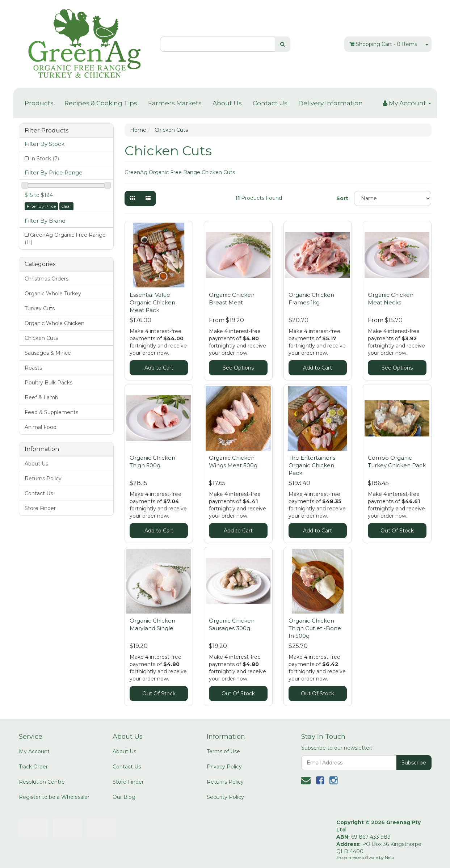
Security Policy (225, 797)
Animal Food (41, 427)
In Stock (45, 159)
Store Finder (40, 508)
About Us (227, 103)
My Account (34, 751)
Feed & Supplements (51, 412)
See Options (238, 368)
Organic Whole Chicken (54, 323)
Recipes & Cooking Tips (101, 103)
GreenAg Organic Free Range (65, 239)
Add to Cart (159, 368)
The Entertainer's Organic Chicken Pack (312, 465)
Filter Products (47, 131)
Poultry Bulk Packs (49, 383)
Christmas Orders (47, 279)
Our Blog (124, 797)
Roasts (33, 368)
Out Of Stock (397, 531)
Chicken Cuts (41, 338)
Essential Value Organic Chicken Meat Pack (152, 302)
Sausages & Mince (48, 353)
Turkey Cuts (40, 308)
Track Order (33, 767)
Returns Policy (43, 479)
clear (66, 206)
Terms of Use (223, 751)
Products (39, 103)
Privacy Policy (224, 767)
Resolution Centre (42, 782)
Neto (389, 858)
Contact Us (270, 103)
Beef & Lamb (41, 397)
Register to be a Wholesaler (54, 797)
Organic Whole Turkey (53, 294)
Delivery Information (331, 103)
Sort (342, 198)
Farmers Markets (175, 103)
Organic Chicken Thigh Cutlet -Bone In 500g (315, 628)
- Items (383, 44)
